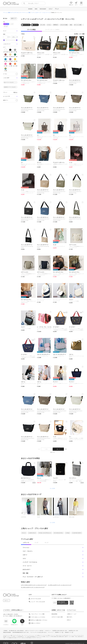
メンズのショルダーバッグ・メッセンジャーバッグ (60, 585)
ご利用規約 (5, 631)
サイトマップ (51, 632)
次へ (58, 449)
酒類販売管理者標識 (7, 632)
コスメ (51, 9)
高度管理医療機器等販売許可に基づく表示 (21, 632)
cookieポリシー (48, 631)
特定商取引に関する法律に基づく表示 (60, 631)
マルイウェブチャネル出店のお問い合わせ (38, 632)
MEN (36, 9)
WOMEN (30, 9)
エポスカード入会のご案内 (57, 617)
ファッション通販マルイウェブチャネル (11, 13)
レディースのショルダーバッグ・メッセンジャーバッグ (34, 585)
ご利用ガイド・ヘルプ (72, 614)
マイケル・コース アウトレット (45, 533)
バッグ (32, 13)
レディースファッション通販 (25, 13)
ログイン (7, 601)
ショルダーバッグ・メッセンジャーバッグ (42, 13)
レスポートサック (32, 533)
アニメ (57, 9)
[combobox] (34, 3)
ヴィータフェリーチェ (58, 533)
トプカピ (68, 533)
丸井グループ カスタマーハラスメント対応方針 (34, 631)
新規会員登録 (54, 614)
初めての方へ (70, 617)
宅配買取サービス (58, 632)
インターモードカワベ (77, 533)
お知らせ (69, 620)
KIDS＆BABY (43, 9)
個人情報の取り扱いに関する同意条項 (16, 631)
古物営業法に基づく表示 (73, 631)
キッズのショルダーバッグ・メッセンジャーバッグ (33, 587)
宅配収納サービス (68, 632)
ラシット (24, 533)
